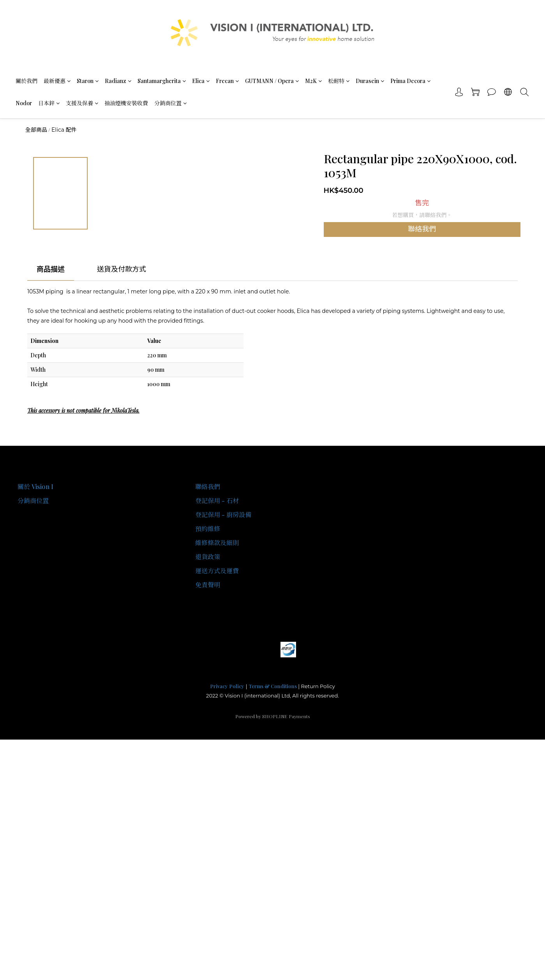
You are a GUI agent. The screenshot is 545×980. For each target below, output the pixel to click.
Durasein (370, 81)
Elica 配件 (64, 130)
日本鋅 (49, 103)
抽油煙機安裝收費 (126, 103)
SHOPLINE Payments (286, 716)
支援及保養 (82, 103)
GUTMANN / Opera (272, 81)
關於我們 (26, 81)
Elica (201, 81)
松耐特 (339, 81)
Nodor (24, 103)
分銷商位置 (170, 103)
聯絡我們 (422, 229)
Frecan (227, 81)
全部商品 (36, 130)
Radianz (118, 81)
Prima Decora (410, 81)
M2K (313, 81)
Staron (88, 81)
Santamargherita (162, 81)
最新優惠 (57, 81)
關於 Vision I (35, 486)
